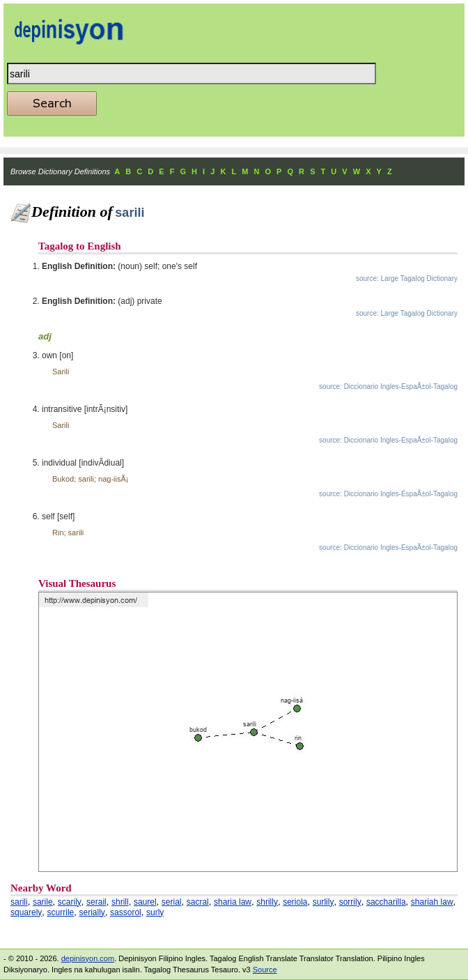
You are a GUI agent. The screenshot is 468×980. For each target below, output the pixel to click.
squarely (26, 912)
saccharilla (386, 902)
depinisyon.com (88, 958)
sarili (19, 902)
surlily (323, 902)
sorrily (350, 902)
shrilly (267, 902)
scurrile (61, 912)
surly (155, 912)
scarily (70, 902)
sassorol (126, 912)
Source (265, 970)
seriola (295, 902)
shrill (120, 902)
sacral (198, 902)
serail (96, 902)
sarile (43, 902)
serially (92, 912)
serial (172, 902)
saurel (145, 902)
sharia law (233, 902)
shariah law (432, 902)
